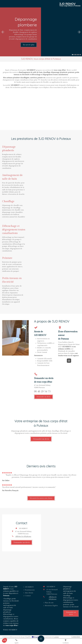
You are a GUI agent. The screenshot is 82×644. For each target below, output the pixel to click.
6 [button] (80, 55)
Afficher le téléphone (23, 536)
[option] (41, 32)
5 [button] (79, 55)
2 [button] (74, 55)
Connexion (76, 637)
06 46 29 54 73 (42, 391)
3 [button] (76, 55)
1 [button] (72, 55)
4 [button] (77, 55)
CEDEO (56, 637)
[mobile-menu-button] (41, 639)
